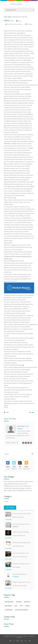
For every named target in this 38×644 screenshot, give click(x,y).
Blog (10, 17)
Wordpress (27, 602)
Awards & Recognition (21, 610)
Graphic (27, 606)
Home (6, 17)
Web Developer (9, 602)
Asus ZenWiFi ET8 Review (20, 574)
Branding (19, 602)
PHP (21, 606)
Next (31, 412)
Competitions (9, 610)
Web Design (8, 606)
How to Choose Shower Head (21, 524)
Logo (16, 606)
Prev (6, 412)
